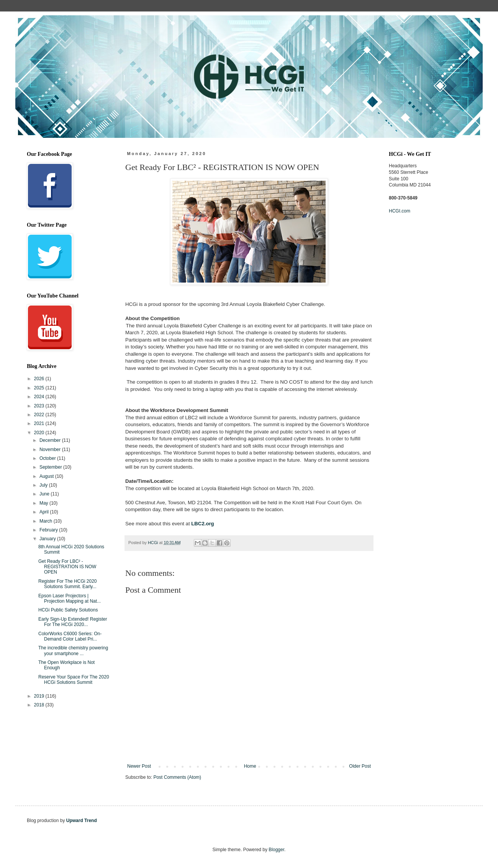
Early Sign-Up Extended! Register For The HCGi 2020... (73, 622)
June (45, 494)
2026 (40, 379)
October (48, 458)
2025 (40, 388)
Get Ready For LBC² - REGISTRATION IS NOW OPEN (67, 567)
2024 (40, 397)
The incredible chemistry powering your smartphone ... (73, 651)
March (47, 521)
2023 (40, 406)
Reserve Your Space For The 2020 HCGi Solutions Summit (74, 680)
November (51, 450)
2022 (40, 415)
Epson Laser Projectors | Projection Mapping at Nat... (70, 598)
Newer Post (139, 766)
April (45, 512)
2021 (40, 423)
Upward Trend (82, 821)
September (51, 467)
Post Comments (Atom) (177, 777)
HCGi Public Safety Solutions (68, 610)
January (48, 539)
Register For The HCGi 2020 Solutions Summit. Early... (68, 584)
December (51, 440)
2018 (40, 705)
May (44, 503)
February (49, 530)
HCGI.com (400, 211)
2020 (40, 433)
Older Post (360, 766)
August (47, 476)
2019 (40, 696)
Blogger (276, 850)
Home (250, 766)
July (44, 485)
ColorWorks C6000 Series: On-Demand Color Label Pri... (70, 636)
